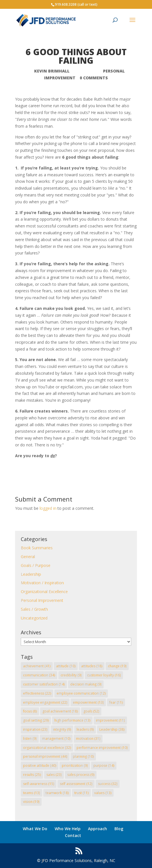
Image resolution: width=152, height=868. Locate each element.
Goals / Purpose (36, 565)
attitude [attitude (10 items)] (66, 666)
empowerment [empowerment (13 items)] (88, 702)
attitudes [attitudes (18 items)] (92, 666)
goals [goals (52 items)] (91, 711)
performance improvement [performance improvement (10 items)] (102, 748)
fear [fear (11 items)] (116, 702)
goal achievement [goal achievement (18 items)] (60, 711)
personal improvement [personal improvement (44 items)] (45, 756)
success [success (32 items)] (108, 784)
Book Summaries (37, 548)
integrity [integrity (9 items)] (62, 729)
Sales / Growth (34, 609)
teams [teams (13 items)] (31, 793)
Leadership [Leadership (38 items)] (112, 729)
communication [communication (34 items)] (39, 675)
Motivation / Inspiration (42, 583)
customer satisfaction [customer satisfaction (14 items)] (44, 684)
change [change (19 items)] (117, 666)
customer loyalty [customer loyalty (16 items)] (104, 675)
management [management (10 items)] (56, 738)
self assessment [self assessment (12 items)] (76, 784)
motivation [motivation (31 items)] (88, 738)
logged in (48, 508)
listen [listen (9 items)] (30, 738)
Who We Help (68, 829)
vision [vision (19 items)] (31, 802)
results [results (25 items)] (32, 775)
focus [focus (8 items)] (30, 711)
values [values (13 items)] (103, 793)
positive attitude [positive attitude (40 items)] (40, 766)
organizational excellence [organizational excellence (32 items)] (47, 748)
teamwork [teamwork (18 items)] (57, 793)
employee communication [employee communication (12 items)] (81, 693)
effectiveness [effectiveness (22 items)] (37, 693)
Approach (97, 829)
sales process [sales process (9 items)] (81, 775)
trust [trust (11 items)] (81, 793)
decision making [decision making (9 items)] (86, 684)
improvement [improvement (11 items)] (110, 720)
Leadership (31, 574)
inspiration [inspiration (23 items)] (35, 729)
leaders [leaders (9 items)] (85, 729)
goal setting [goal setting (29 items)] (36, 720)
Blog (119, 829)
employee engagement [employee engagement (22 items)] (45, 702)
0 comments (94, 78)
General (28, 557)
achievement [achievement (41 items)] (37, 666)
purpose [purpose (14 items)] (104, 766)
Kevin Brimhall (52, 71)
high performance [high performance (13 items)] (72, 720)
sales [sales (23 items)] (54, 775)
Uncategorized (34, 618)
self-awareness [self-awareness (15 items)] (39, 784)
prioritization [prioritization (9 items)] (75, 766)
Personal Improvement (42, 600)
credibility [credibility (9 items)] (71, 675)
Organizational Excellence (44, 592)
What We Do (35, 829)
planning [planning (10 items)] (83, 756)
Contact (73, 835)
